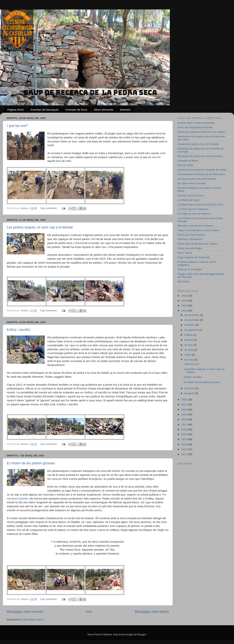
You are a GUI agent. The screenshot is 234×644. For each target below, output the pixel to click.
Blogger (142, 634)
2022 (185, 400)
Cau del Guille (185, 165)
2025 (185, 301)
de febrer (190, 388)
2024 (185, 306)
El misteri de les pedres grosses (31, 463)
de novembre (192, 320)
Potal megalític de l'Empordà (194, 257)
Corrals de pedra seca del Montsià (197, 179)
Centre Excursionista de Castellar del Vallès (202, 170)
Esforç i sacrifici (19, 330)
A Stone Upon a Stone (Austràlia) (196, 123)
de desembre (192, 315)
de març (189, 360)
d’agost (189, 335)
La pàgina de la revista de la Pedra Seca (200, 205)
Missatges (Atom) (34, 620)
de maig (189, 350)
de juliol (189, 340)
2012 (185, 449)
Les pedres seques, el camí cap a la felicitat (40, 227)
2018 (185, 419)
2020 (185, 410)
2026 (185, 296)
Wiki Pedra (184, 282)
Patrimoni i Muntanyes (190, 239)
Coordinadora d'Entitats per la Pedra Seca (201, 174)
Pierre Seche (185, 253)
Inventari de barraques (45, 110)
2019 (185, 414)
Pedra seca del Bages (190, 248)
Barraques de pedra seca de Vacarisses (200, 156)
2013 (185, 444)
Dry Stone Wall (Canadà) (192, 183)
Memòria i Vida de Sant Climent (195, 226)
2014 (185, 439)
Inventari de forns (76, 110)
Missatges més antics (152, 612)
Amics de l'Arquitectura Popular (195, 127)
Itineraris (125, 110)
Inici (89, 612)
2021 (185, 404)
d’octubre (190, 325)
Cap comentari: (49, 208)
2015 (185, 434)
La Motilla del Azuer (189, 200)
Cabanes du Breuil (188, 161)
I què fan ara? (17, 126)
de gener (190, 393)
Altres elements (104, 110)
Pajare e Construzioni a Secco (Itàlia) (198, 230)
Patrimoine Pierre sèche (191, 235)
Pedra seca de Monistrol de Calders (198, 244)
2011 (185, 454)
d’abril (188, 355)
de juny (189, 345)
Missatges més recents (25, 612)
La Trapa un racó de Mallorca (194, 214)
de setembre (192, 330)
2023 (185, 311)
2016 (185, 429)
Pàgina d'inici (16, 110)
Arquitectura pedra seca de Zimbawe (198, 144)
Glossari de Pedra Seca (191, 195)
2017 (185, 425)
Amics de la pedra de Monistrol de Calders (201, 132)
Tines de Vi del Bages (190, 269)
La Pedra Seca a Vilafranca (193, 209)
